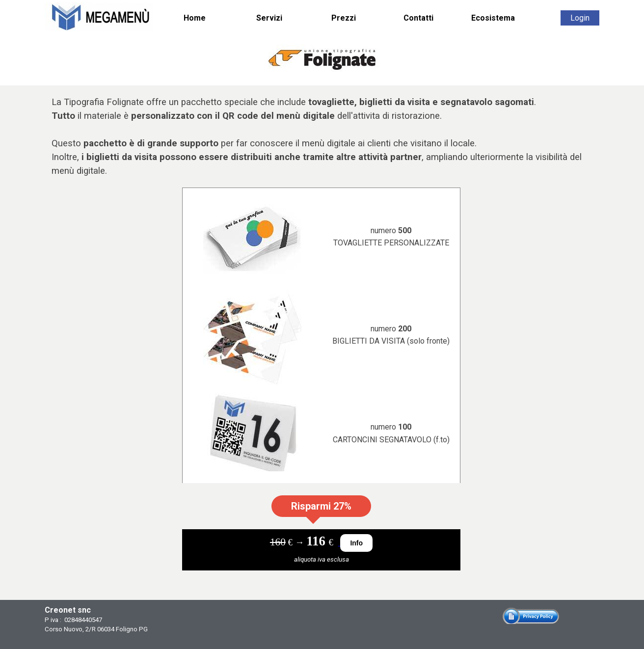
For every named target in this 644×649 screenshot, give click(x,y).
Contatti (418, 18)
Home (195, 18)
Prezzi (344, 18)
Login (580, 18)
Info (356, 543)
